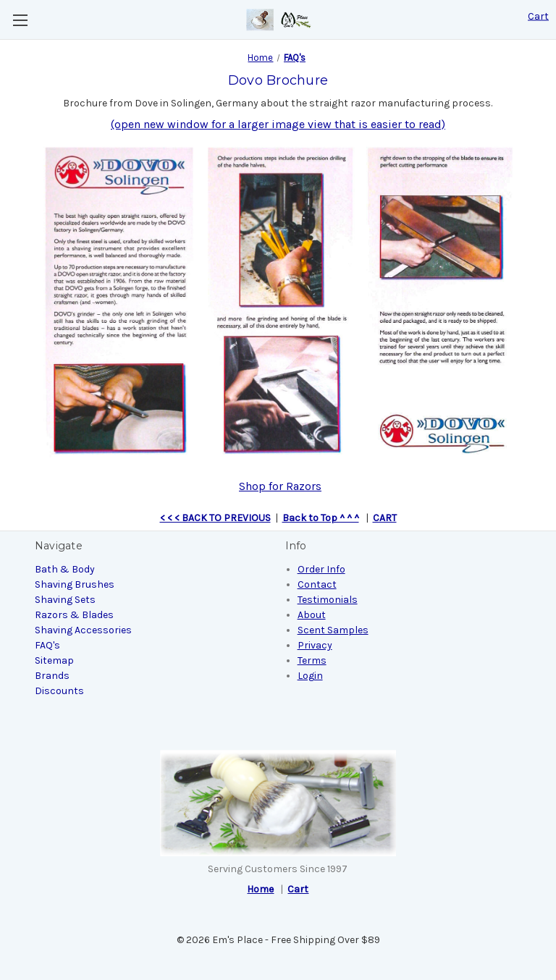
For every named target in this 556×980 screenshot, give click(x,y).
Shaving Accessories (83, 630)
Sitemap (54, 660)
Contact (317, 584)
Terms (312, 660)
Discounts (59, 691)
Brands (52, 676)
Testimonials (328, 600)
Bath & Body (65, 569)
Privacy (315, 645)
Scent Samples (333, 630)
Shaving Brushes (75, 584)
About (312, 615)
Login (310, 676)
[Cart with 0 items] (538, 16)
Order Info (321, 569)
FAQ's (47, 645)
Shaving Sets (65, 600)
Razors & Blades (74, 615)
